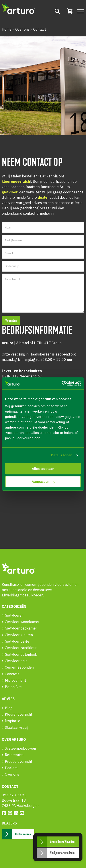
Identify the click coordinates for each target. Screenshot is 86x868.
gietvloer (10, 192)
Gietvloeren (14, 615)
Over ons (22, 29)
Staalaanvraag (17, 727)
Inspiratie (13, 721)
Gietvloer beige (17, 641)
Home (7, 29)
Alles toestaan (43, 469)
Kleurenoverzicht (19, 714)
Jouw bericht (43, 293)
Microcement (15, 680)
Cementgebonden (19, 667)
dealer (43, 197)
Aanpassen (43, 482)
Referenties (14, 755)
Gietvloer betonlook (21, 654)
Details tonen (62, 455)
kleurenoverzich (16, 181)
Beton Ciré (13, 687)
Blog (9, 708)
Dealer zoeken (23, 834)
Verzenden (11, 321)
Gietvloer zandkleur (21, 648)
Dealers (11, 768)
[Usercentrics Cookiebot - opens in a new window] (62, 383)
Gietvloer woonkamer (22, 622)
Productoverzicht (19, 761)
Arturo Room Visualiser (63, 842)
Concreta (12, 674)
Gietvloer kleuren (19, 635)
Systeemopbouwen (20, 748)
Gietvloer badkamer (21, 628)
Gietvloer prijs (16, 661)
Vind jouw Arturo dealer (63, 853)
